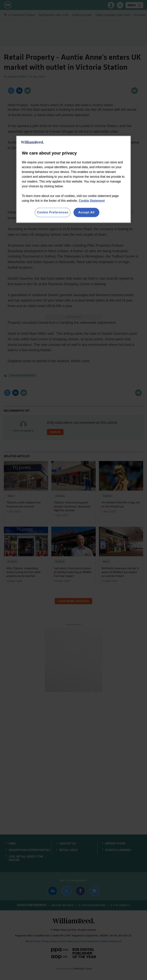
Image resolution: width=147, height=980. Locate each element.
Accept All (87, 212)
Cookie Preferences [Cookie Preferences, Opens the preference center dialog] (53, 212)
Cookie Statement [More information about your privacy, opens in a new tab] (92, 201)
